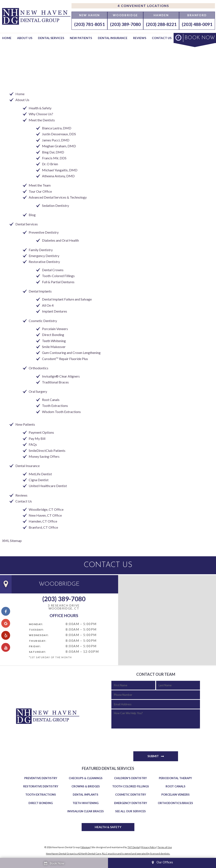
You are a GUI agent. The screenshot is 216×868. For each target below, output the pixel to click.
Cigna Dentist (39, 480)
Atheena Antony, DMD (58, 176)
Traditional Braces (55, 382)
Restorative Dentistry (44, 262)
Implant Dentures (55, 311)
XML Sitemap (12, 541)
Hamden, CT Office (43, 521)
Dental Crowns (53, 270)
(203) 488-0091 (197, 24)
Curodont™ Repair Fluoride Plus (65, 359)
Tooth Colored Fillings (131, 786)
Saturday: (38, 652)
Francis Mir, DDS (54, 158)
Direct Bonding (53, 335)
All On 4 (48, 305)
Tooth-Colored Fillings (58, 276)
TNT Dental (134, 847)
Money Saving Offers (44, 456)
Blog (32, 215)
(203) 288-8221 (161, 24)
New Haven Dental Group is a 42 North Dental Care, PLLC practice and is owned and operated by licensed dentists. (108, 854)
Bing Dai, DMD (53, 152)
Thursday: (38, 641)
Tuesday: (36, 630)
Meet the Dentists (42, 120)
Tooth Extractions (55, 406)
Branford (197, 15)
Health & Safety (40, 108)
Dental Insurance (113, 38)
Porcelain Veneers (55, 329)
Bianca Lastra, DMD (57, 128)
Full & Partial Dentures (58, 282)
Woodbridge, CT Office (46, 509)
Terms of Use (165, 847)
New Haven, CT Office (45, 515)
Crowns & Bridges (86, 786)
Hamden (161, 15)
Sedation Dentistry (55, 205)
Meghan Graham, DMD (59, 146)
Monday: (36, 624)
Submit (153, 756)
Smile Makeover (54, 347)
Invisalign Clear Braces (86, 811)
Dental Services (51, 38)
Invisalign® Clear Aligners (61, 376)
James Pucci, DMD (56, 140)
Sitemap (86, 847)
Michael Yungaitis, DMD (60, 170)
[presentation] (143, 738)
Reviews (140, 38)
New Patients (81, 38)
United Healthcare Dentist (48, 486)
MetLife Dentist (40, 474)
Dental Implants (40, 291)
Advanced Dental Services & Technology (58, 197)
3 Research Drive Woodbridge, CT (64, 607)
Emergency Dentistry (44, 256)
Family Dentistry (41, 250)
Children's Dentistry (130, 778)
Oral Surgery (38, 391)
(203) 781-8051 (90, 24)
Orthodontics (38, 368)
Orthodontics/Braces (175, 803)
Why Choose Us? (41, 114)
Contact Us (162, 38)
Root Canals (51, 400)
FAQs (33, 444)
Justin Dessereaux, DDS (59, 134)
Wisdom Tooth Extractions (61, 412)
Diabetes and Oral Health (60, 240)
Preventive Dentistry (44, 232)
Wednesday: (39, 635)
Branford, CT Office (43, 527)
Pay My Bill (37, 438)
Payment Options (41, 432)
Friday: (35, 646)
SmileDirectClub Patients (47, 450)
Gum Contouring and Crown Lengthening (71, 353)
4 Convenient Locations (143, 6)
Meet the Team (40, 185)
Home (7, 38)
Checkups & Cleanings (86, 778)
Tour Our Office (40, 191)
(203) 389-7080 (125, 24)
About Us (25, 38)
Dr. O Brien (50, 164)
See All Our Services (130, 811)
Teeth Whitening (54, 341)
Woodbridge (125, 15)
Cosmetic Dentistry (43, 321)
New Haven (90, 15)
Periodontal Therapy (175, 778)
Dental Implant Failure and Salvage (67, 299)
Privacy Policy (149, 847)
